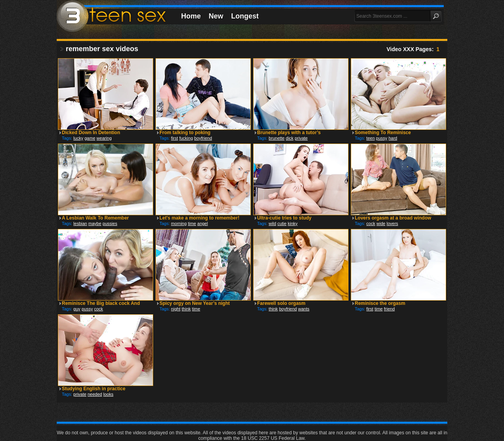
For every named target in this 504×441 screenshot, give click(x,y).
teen (370, 138)
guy (77, 309)
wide (381, 223)
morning (179, 223)
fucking (186, 138)
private (301, 138)
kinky (293, 223)
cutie (282, 223)
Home (191, 16)
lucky (78, 138)
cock (371, 223)
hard (393, 138)
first (174, 138)
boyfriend (203, 138)
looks (108, 394)
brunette (276, 138)
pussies (110, 223)
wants (304, 309)
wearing (104, 138)
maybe (95, 223)
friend (389, 309)
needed (95, 394)
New (216, 16)
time (192, 223)
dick (290, 138)
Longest (245, 16)
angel (203, 223)
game (90, 138)
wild (272, 223)
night (176, 309)
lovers (392, 223)
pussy (382, 138)
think (186, 309)
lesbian (80, 223)
